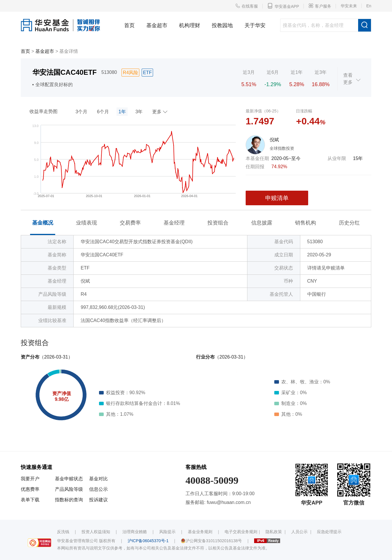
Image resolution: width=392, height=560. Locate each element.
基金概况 (43, 223)
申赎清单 (277, 198)
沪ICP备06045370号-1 (148, 541)
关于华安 (255, 25)
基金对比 (98, 479)
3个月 (81, 112)
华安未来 (349, 6)
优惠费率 (30, 489)
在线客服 (247, 6)
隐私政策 (274, 532)
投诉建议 (98, 500)
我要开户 (30, 479)
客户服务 (320, 6)
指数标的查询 (69, 500)
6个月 (103, 112)
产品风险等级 (69, 489)
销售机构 (306, 223)
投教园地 (222, 25)
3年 (139, 112)
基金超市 (157, 25)
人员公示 (299, 532)
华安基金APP (283, 6)
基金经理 (174, 223)
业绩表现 (86, 223)
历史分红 (349, 223)
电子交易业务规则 (241, 532)
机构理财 (190, 25)
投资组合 (218, 223)
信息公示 (98, 489)
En (369, 6)
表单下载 (30, 500)
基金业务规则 (200, 532)
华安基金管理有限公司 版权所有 (86, 541)
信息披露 (262, 223)
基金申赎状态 (69, 479)
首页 (129, 25)
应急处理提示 (329, 532)
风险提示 (167, 532)
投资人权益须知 (96, 532)
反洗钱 (63, 532)
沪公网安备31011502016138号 (211, 541)
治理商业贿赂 (135, 532)
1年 (122, 112)
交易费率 (130, 223)
